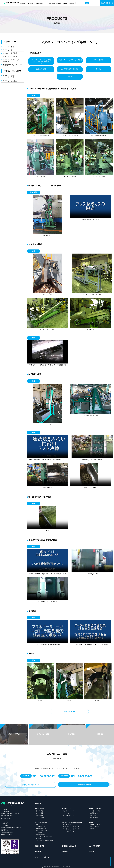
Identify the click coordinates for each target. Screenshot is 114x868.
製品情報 (30, 3)
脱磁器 (70, 76)
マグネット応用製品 (10, 53)
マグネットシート (9, 50)
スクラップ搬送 (98, 59)
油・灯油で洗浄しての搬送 (70, 68)
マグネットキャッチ (10, 56)
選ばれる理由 (23, 3)
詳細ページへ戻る (70, 711)
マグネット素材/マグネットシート (9, 76)
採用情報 (71, 3)
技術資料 (59, 3)
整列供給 (98, 68)
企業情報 (65, 3)
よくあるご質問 (51, 3)
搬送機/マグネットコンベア (13, 64)
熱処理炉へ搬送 (41, 68)
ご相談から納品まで (40, 3)
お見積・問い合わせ (107, 3)
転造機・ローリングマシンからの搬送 (70, 59)
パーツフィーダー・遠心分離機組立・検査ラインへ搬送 (41, 60)
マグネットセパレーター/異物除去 (12, 60)
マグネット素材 (8, 46)
